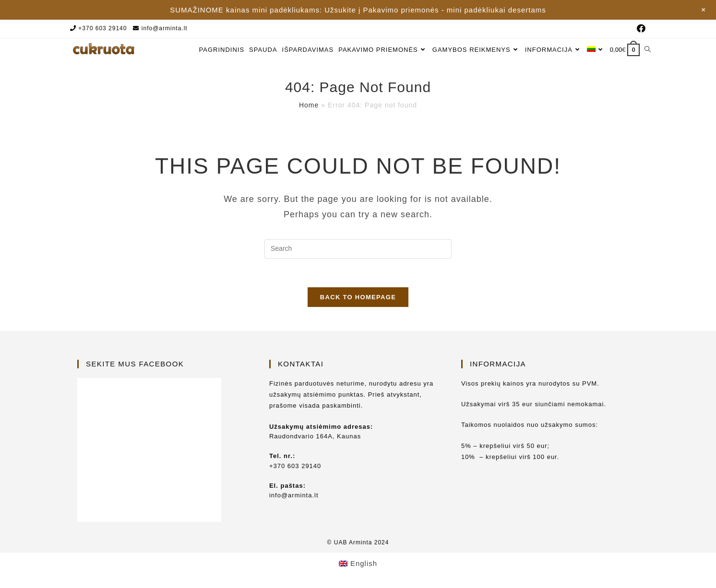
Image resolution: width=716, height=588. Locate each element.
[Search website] (648, 50)
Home (309, 105)
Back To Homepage (358, 297)
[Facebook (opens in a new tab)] (640, 29)
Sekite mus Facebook (135, 364)
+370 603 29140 (102, 28)
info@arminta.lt (165, 28)
